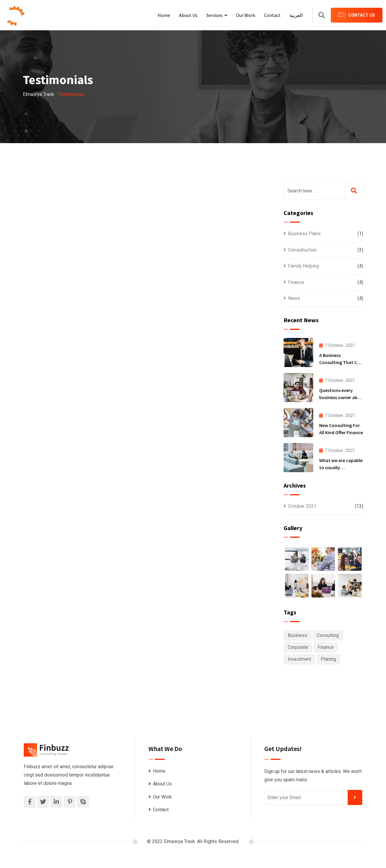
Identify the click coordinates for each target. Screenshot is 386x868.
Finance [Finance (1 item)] (326, 647)
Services (215, 15)
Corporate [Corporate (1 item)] (298, 647)
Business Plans (304, 234)
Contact (272, 15)
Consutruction (302, 250)
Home (164, 15)
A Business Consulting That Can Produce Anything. (341, 362)
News (294, 298)
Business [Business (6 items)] (298, 635)
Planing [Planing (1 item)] (328, 659)
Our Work (246, 15)
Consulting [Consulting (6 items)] (328, 635)
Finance (296, 282)
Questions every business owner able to (340, 397)
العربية (296, 15)
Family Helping (303, 266)
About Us (188, 15)
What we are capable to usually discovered (341, 467)
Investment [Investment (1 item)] (299, 659)
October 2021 (302, 506)
